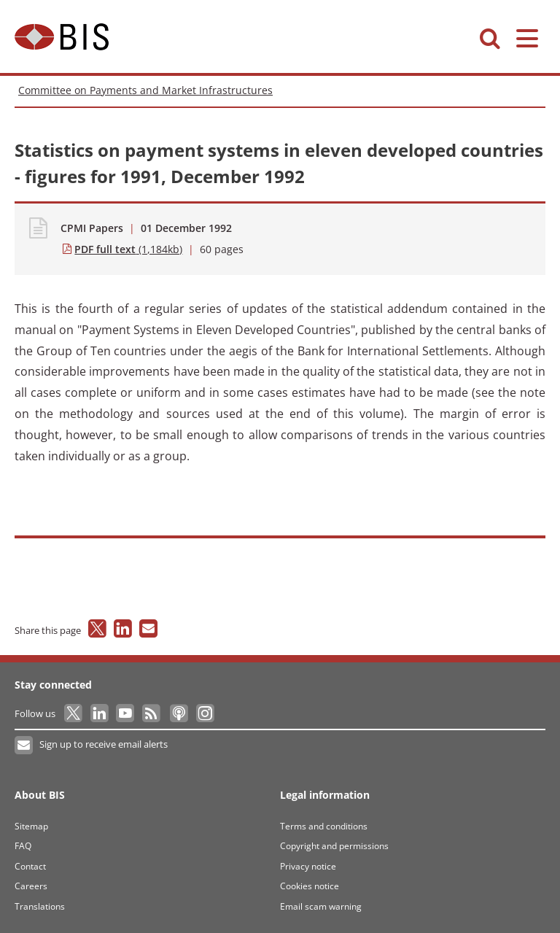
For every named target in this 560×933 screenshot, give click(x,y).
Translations (40, 906)
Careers (31, 886)
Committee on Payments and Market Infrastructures (145, 90)
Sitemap (31, 826)
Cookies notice (310, 886)
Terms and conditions (324, 826)
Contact (30, 866)
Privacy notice (308, 866)
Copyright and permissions (334, 846)
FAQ (23, 846)
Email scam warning (321, 906)
